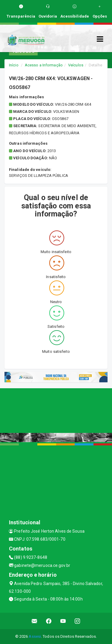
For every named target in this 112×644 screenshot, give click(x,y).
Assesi (35, 636)
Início (14, 65)
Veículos (76, 65)
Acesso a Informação (44, 65)
